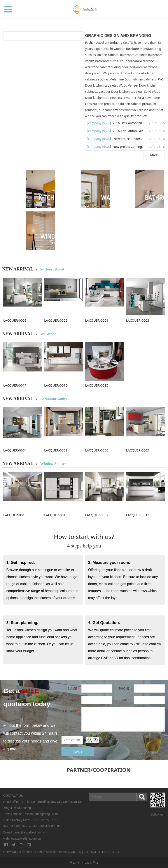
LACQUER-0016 (56, 385)
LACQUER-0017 (15, 385)
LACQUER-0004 (15, 450)
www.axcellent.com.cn (26, 838)
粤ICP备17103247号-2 (84, 863)
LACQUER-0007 (97, 515)
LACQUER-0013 (15, 515)
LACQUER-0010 (56, 515)
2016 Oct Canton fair (127, 123)
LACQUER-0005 (138, 450)
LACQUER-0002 (56, 320)
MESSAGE (71, 711)
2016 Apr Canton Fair (128, 131)
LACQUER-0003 (138, 320)
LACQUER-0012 (138, 515)
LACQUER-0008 (56, 450)
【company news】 (99, 123)
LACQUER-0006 (97, 450)
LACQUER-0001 (97, 320)
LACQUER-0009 (15, 320)
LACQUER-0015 (97, 385)
